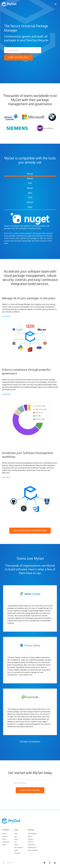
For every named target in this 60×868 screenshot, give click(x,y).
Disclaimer (10, 863)
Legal (4, 863)
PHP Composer (18, 847)
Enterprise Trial (32, 847)
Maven (30, 188)
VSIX (30, 197)
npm (30, 193)
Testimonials (6, 842)
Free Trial (30, 842)
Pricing (4, 839)
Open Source (31, 845)
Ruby (30, 207)
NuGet (30, 174)
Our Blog (30, 839)
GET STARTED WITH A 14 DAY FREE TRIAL (30, 531)
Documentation (32, 834)
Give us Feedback (33, 850)
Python (30, 202)
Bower (30, 178)
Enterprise (5, 836)
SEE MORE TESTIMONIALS (30, 742)
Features (4, 834)
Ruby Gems (17, 853)
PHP (30, 183)
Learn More (6, 316)
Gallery (4, 845)
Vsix (15, 842)
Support (30, 836)
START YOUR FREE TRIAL (18, 57)
